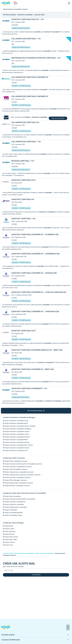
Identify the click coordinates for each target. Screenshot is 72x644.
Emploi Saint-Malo (11, 540)
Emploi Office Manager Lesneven (16, 480)
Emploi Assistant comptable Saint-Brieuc (19, 445)
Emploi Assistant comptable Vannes (17, 448)
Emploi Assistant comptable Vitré (16, 450)
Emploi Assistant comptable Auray (16, 421)
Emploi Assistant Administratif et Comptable (20, 499)
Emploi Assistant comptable (14, 504)
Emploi (11, 553)
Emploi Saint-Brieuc (11, 537)
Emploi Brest (9, 526)
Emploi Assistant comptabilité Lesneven (18, 467)
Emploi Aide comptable (12, 496)
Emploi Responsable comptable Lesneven (19, 483)
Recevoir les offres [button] (58, 118)
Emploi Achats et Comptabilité (24, 553)
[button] (69, 3)
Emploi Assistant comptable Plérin (16, 440)
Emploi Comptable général (14, 513)
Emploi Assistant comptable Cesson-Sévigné (20, 426)
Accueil (5, 553)
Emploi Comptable (11, 510)
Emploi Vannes (9, 542)
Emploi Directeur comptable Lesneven (18, 477)
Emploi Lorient (9, 529)
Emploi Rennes (9, 534)
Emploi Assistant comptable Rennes (17, 442)
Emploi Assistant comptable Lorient (17, 434)
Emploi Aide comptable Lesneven (16, 461)
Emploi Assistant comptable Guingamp (18, 429)
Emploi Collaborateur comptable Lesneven (19, 472)
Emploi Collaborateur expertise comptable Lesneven (22, 475)
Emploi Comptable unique (13, 515)
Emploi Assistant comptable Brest (16, 423)
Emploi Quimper (10, 531)
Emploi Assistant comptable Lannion (17, 431)
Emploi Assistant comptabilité (15, 502)
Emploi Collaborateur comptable (16, 507)
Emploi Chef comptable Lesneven (16, 469)
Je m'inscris (36, 575)
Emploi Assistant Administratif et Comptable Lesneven (23, 464)
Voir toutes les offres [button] (36, 411)
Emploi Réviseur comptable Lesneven (17, 486)
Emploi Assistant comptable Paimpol (17, 437)
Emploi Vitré (9, 545)
